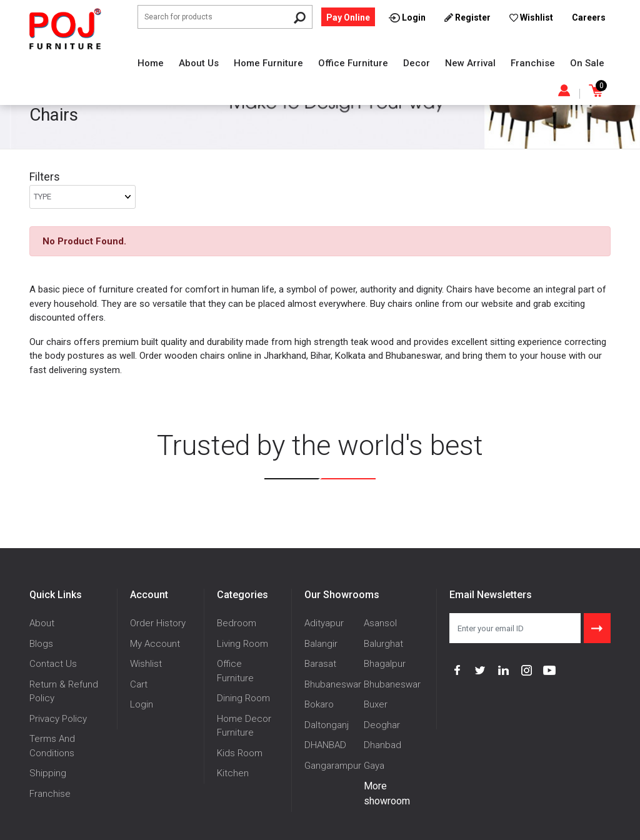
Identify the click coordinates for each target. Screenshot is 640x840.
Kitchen (233, 773)
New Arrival (470, 63)
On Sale (587, 63)
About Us (199, 63)
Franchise (533, 63)
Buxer (376, 704)
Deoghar (382, 725)
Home (151, 63)
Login (142, 704)
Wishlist (146, 664)
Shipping (48, 773)
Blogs (41, 644)
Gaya (374, 766)
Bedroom (237, 623)
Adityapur (324, 623)
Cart (139, 684)
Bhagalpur (385, 664)
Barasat (320, 664)
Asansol (380, 623)
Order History (158, 623)
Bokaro (319, 704)
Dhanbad (382, 745)
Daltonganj (327, 725)
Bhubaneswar (333, 684)
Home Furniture (268, 63)
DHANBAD (325, 745)
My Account (155, 644)
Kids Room (240, 753)
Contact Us (53, 664)
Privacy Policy (58, 719)
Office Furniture (353, 63)
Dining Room (243, 698)
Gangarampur (333, 766)
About (42, 623)
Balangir (321, 644)
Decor (417, 63)
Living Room (242, 644)
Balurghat (383, 644)
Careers (589, 17)
